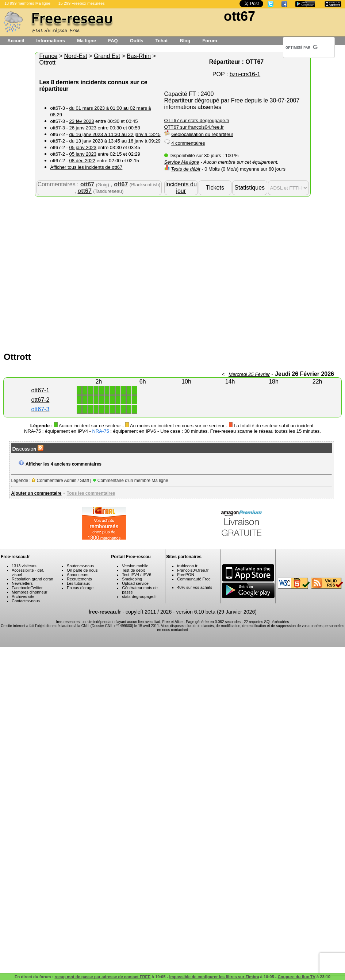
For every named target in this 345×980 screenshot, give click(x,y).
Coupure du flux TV (297, 977)
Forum (210, 41)
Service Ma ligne (182, 162)
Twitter (37, 588)
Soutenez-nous (80, 566)
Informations (51, 41)
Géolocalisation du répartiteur (202, 134)
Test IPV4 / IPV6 (137, 575)
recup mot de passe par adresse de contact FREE (102, 977)
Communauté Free (194, 579)
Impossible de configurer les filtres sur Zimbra (214, 977)
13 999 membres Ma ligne (27, 3)
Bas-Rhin (139, 56)
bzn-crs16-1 (245, 74)
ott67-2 (41, 400)
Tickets (215, 188)
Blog (185, 41)
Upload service (135, 583)
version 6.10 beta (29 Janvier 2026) (216, 612)
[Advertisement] (77, 273)
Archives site (23, 596)
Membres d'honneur (30, 592)
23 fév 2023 (82, 121)
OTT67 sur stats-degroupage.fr (197, 120)
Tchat (162, 41)
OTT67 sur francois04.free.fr (194, 127)
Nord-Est (76, 56)
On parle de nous (82, 570)
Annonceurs (78, 575)
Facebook (20, 588)
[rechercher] (302, 47)
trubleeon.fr (187, 566)
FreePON (185, 575)
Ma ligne (87, 41)
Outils (137, 41)
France (49, 56)
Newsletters (22, 583)
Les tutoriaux (78, 583)
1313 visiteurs (24, 566)
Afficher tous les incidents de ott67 (87, 167)
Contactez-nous (26, 601)
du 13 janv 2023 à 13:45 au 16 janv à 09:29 (115, 141)
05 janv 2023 (83, 147)
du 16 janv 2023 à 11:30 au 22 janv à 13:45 (115, 134)
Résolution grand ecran (32, 579)
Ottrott (47, 63)
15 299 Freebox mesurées (82, 3)
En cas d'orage (80, 588)
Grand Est (107, 56)
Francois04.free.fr (193, 570)
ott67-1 (41, 390)
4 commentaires (188, 143)
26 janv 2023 (83, 128)
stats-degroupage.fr (139, 596)
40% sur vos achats (195, 587)
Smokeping (132, 579)
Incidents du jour (181, 188)
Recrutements (79, 579)
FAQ (113, 41)
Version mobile (135, 566)
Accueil (16, 41)
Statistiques (250, 188)
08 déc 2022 (83, 161)
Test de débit (133, 570)
